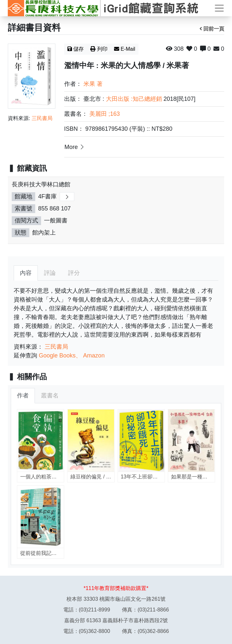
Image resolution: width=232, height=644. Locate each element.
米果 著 (93, 84)
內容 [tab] (26, 273)
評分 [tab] (74, 273)
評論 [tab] (50, 273)
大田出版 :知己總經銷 (134, 99)
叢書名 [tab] (50, 396)
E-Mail (125, 49)
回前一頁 (212, 29)
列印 (99, 49)
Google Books (57, 356)
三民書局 (42, 118)
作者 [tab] (23, 396)
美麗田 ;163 (105, 114)
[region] (116, 214)
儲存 (76, 49)
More (75, 147)
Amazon (94, 356)
